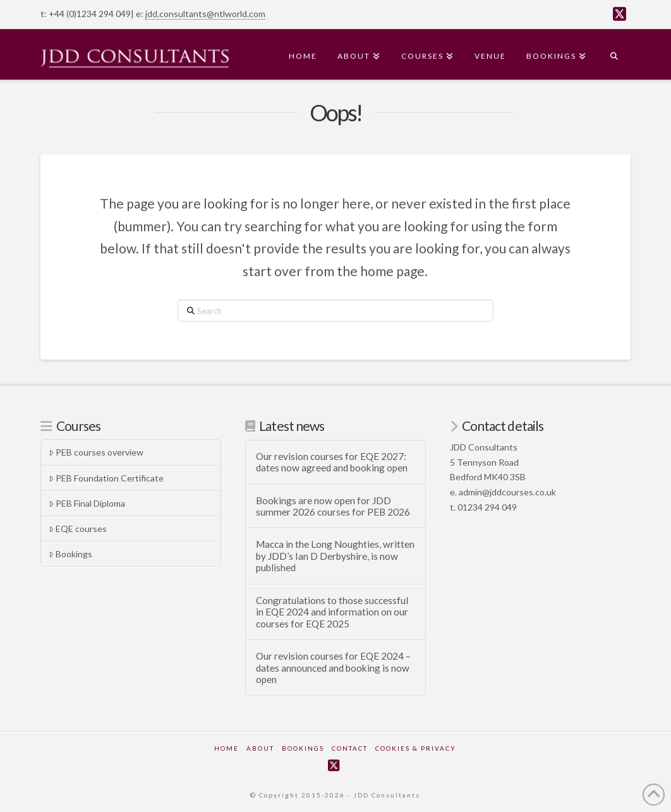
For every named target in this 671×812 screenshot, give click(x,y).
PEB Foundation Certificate (106, 478)
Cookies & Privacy (416, 748)
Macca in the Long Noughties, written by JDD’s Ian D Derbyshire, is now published (335, 556)
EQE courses (78, 529)
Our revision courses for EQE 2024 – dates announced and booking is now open (333, 668)
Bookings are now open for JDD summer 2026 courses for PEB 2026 (333, 506)
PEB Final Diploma (87, 503)
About (260, 748)
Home (227, 748)
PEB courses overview (96, 452)
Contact (350, 748)
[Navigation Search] (614, 54)
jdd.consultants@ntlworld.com (205, 14)
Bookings (70, 554)
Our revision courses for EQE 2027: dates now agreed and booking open (332, 462)
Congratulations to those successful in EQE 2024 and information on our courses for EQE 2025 (332, 612)
